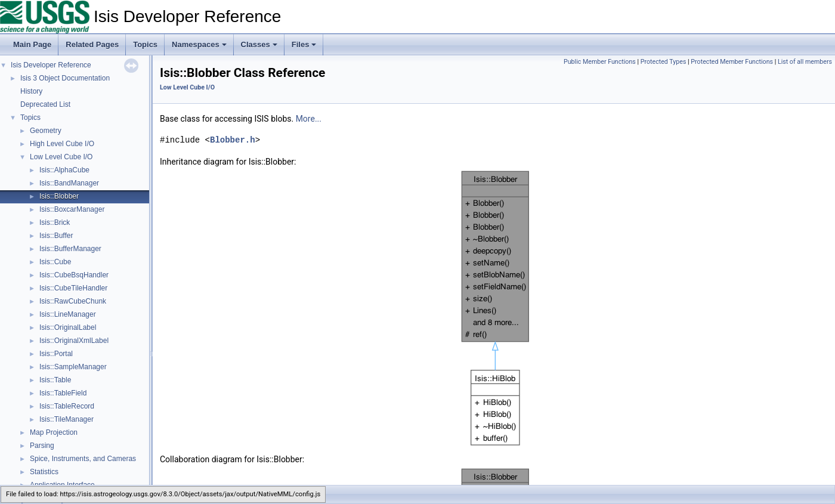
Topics (145, 44)
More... (309, 119)
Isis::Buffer (56, 236)
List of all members (805, 62)
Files (304, 44)
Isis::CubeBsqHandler (74, 275)
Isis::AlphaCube (64, 170)
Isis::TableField (63, 393)
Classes (259, 44)
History (31, 91)
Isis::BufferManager (70, 249)
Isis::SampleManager (73, 367)
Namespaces (199, 44)
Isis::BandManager (69, 183)
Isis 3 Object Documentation (65, 78)
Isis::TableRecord (67, 406)
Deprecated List (45, 104)
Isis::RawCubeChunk (73, 301)
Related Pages (92, 44)
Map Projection (54, 432)
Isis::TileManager (67, 419)
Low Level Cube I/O (61, 157)
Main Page (32, 44)
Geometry (46, 131)
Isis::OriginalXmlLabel (74, 341)
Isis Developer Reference (51, 65)
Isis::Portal (56, 354)
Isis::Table (55, 380)
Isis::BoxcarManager (72, 209)
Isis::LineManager (68, 314)
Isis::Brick (55, 222)
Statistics (44, 472)
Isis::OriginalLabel (68, 327)
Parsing (42, 446)
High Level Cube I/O (62, 144)
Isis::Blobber (59, 196)
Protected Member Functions (732, 62)
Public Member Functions (600, 62)
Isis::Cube (55, 262)
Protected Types (664, 62)
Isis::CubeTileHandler (73, 288)
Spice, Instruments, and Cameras (83, 459)
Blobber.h (233, 140)
